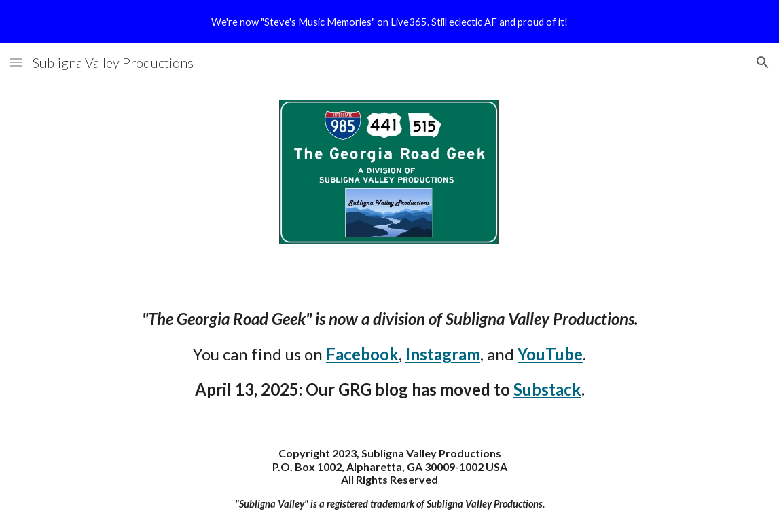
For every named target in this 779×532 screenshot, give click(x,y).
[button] (16, 62)
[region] (389, 22)
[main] (389, 354)
